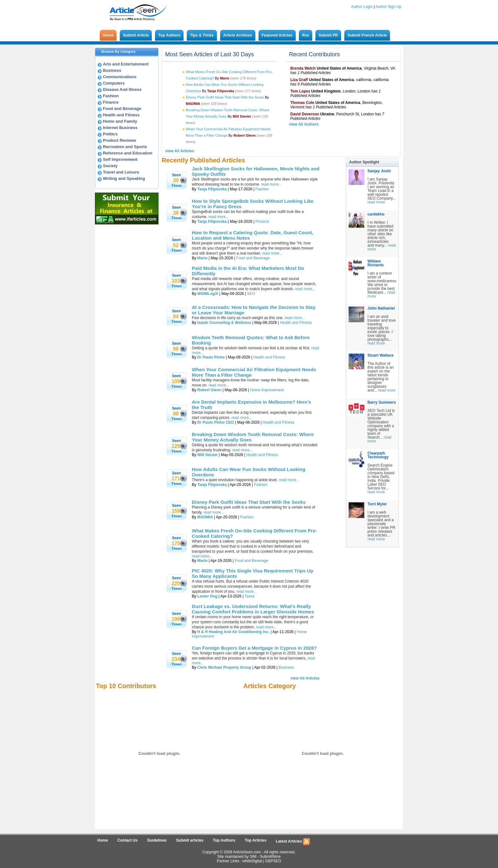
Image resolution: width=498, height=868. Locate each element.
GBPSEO (273, 861)
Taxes (249, 596)
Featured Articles (277, 35)
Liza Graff (299, 80)
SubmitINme (270, 857)
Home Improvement (267, 390)
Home (108, 35)
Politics (110, 134)
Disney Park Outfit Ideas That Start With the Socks (225, 97)
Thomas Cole (302, 103)
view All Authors (304, 124)
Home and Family (120, 121)
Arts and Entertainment (126, 64)
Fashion (111, 96)
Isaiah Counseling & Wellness (224, 323)
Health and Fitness (121, 115)
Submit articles (190, 840)
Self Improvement (120, 159)
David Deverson (305, 114)
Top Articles (256, 840)
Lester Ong (207, 596)
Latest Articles (293, 842)
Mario (202, 258)
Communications (120, 77)
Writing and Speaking (124, 178)
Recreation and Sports (125, 147)
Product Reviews (120, 140)
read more (376, 202)
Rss (306, 35)
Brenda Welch (303, 68)
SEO (251, 294)
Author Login (362, 7)
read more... (271, 184)
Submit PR (328, 35)
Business (112, 70)
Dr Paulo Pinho (211, 357)
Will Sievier (207, 455)
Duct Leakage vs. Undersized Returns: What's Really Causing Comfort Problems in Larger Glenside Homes (253, 609)
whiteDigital (252, 861)
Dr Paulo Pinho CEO (215, 422)
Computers (114, 83)
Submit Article (136, 35)
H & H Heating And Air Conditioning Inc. (233, 632)
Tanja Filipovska (212, 189)
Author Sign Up (389, 7)
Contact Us (128, 840)
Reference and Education (128, 153)
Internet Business (120, 128)
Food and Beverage (122, 109)
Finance (111, 102)
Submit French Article (367, 35)
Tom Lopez (300, 91)
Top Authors (169, 35)
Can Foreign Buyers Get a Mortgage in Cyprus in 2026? (254, 648)
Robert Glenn (209, 390)
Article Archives (238, 35)
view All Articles (180, 151)
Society (110, 166)
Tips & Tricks (202, 35)
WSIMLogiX (208, 294)
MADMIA (205, 517)
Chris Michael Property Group (224, 667)
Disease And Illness (122, 89)
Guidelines (157, 840)
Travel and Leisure (121, 172)
